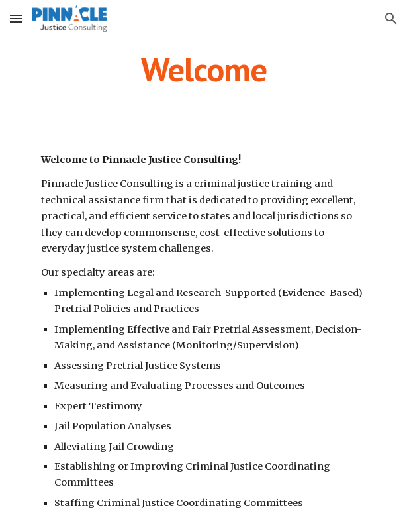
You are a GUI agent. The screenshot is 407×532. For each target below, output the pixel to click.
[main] (203, 70)
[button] (16, 18)
